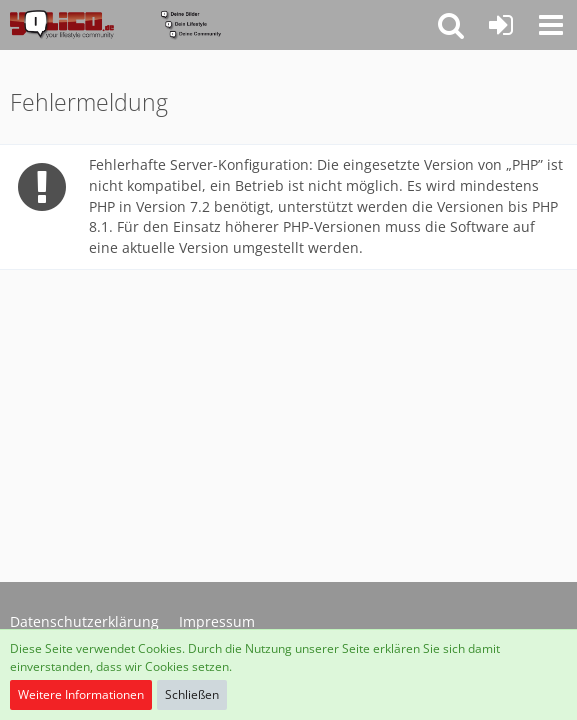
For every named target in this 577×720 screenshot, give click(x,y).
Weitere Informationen (81, 694)
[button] (551, 25)
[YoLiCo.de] (115, 25)
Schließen (192, 694)
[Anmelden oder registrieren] (501, 25)
